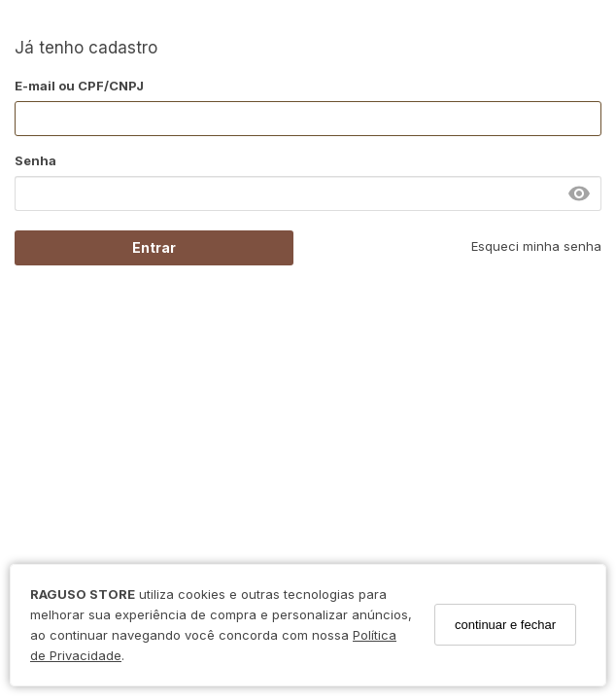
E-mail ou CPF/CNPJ (79, 86)
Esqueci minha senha (536, 246)
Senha (35, 160)
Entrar (154, 247)
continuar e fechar (505, 625)
